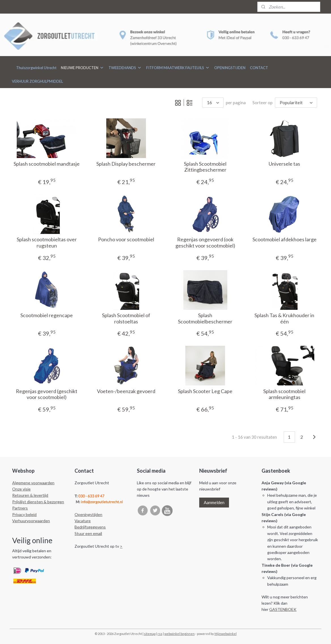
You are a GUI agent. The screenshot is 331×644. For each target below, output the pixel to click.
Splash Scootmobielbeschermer (205, 318)
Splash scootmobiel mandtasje (47, 164)
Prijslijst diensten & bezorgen (38, 502)
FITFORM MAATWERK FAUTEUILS (178, 68)
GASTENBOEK (283, 609)
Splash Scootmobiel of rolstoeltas (126, 318)
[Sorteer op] (296, 103)
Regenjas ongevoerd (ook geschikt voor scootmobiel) (205, 243)
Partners (20, 508)
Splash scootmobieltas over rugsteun (46, 243)
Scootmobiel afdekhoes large (285, 239)
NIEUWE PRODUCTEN (82, 68)
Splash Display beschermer (126, 164)
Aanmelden (214, 502)
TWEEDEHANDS (125, 68)
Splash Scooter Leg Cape (205, 391)
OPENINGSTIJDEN (230, 68)
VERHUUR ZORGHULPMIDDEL (37, 81)
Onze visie (21, 489)
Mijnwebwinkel (226, 634)
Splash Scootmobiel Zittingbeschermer (205, 167)
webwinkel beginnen (180, 634)
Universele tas (284, 164)
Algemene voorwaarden (33, 483)
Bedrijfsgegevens (90, 527)
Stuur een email (88, 533)
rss (160, 634)
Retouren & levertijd (30, 495)
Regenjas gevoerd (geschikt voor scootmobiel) (47, 394)
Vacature (83, 521)
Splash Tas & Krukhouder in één (284, 318)
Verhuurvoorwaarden (31, 521)
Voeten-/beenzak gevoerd (126, 391)
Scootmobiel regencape (47, 315)
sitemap (150, 634)
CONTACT (259, 68)
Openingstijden (88, 514)
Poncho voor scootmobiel (126, 239)
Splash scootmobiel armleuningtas (284, 394)
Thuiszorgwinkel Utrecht (36, 68)
